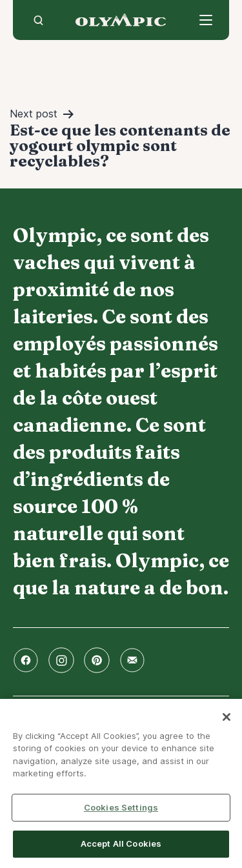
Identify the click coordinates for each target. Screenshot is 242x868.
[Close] (227, 717)
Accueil (121, 20)
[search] (38, 20)
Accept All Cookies (121, 843)
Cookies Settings (121, 807)
